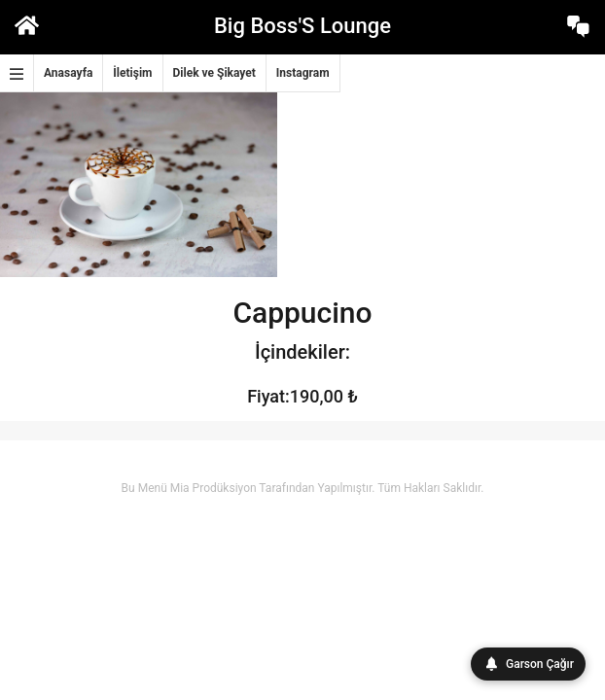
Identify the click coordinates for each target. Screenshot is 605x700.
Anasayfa (68, 73)
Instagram (303, 73)
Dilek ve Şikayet (214, 73)
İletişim (132, 73)
